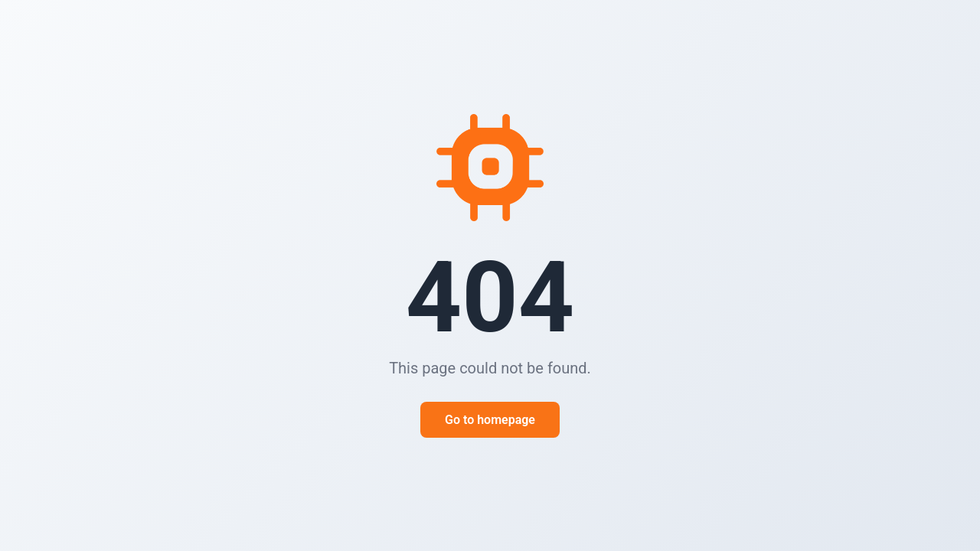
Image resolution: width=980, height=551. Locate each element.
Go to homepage (490, 420)
